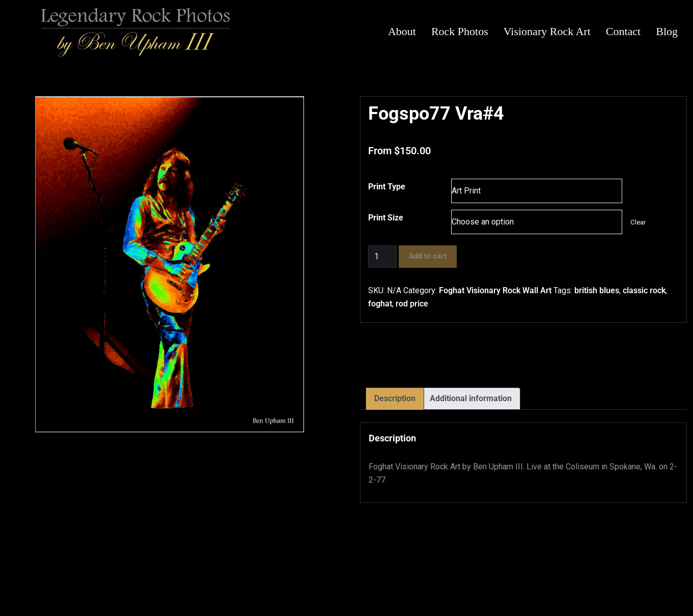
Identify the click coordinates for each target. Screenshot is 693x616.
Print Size (386, 218)
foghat (380, 304)
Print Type (387, 187)
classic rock (644, 290)
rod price (412, 304)
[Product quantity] (382, 257)
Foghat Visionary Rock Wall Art (495, 290)
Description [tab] (395, 398)
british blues (597, 290)
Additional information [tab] (471, 398)
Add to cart (428, 256)
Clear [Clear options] (638, 222)
